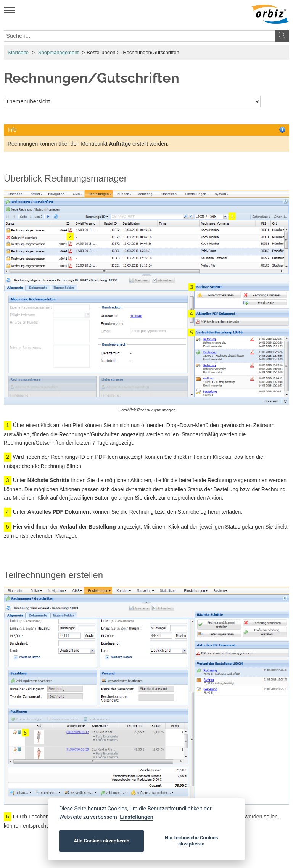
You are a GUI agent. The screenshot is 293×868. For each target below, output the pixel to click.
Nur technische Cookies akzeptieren (192, 841)
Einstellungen (136, 817)
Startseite (18, 52)
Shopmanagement (58, 52)
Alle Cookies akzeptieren (102, 841)
